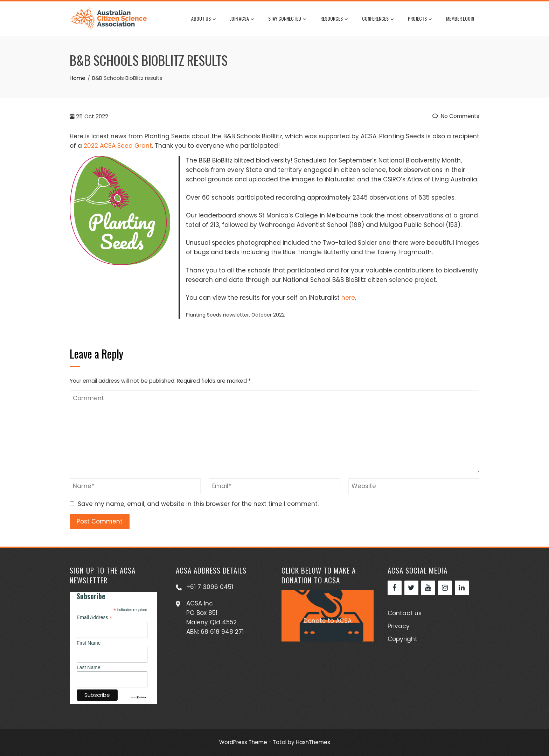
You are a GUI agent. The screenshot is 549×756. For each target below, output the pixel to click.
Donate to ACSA (328, 621)
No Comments (456, 116)
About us (204, 19)
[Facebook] (395, 588)
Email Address (95, 618)
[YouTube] (428, 588)
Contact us (405, 613)
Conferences (378, 19)
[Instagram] (445, 588)
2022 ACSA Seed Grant (118, 146)
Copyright (402, 639)
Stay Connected (287, 19)
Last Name (89, 667)
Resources (334, 19)
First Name (89, 643)
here (348, 298)
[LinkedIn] (462, 588)
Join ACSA (242, 19)
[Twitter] (411, 588)
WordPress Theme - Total (253, 742)
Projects (420, 19)
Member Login (460, 18)
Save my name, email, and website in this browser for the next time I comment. (198, 504)
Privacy (399, 626)
